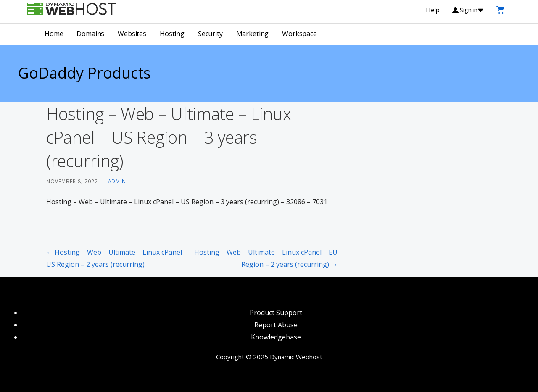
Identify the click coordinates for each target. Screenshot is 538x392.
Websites (132, 34)
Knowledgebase (276, 337)
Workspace (299, 34)
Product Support (276, 313)
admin (117, 181)
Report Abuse (276, 325)
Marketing (253, 34)
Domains (90, 34)
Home (54, 34)
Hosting (172, 34)
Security (210, 34)
